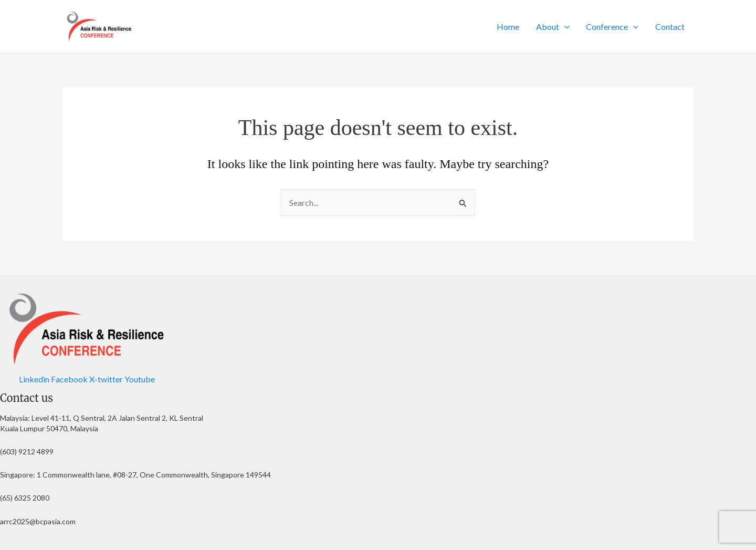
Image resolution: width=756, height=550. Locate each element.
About (553, 27)
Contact (670, 27)
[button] (564, 27)
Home (508, 27)
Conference (612, 27)
